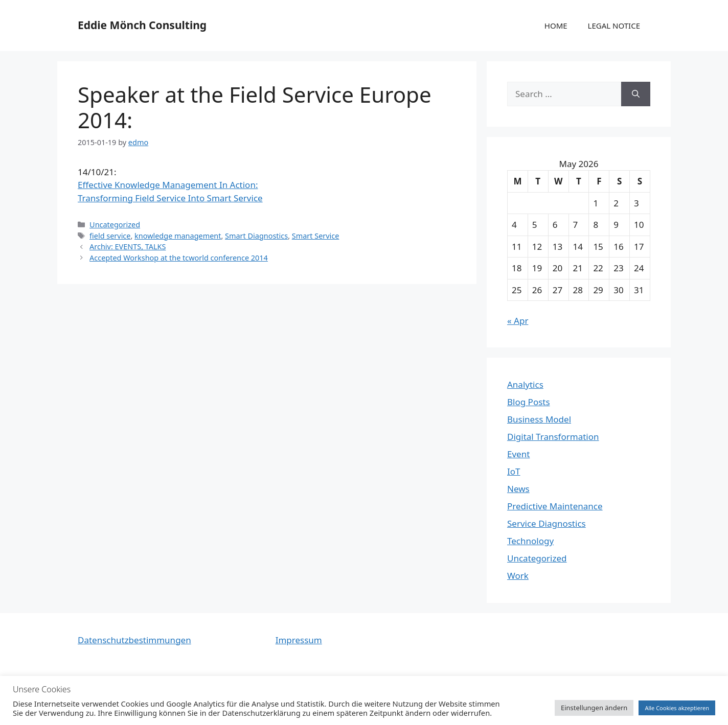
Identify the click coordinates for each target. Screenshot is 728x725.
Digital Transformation (553, 437)
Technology (530, 541)
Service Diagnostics (547, 523)
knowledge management (178, 236)
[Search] (636, 94)
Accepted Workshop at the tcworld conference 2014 (179, 258)
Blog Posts (529, 402)
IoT (514, 471)
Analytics (525, 384)
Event (518, 454)
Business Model (539, 419)
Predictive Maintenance (555, 506)
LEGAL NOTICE (614, 26)
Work (518, 576)
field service (110, 236)
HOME (556, 26)
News (518, 489)
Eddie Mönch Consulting (142, 25)
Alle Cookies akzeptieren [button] (677, 708)
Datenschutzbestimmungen (134, 640)
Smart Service (316, 236)
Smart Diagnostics (256, 236)
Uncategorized (115, 225)
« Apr (518, 321)
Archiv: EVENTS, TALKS (128, 247)
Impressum (299, 640)
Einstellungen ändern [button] (594, 708)
